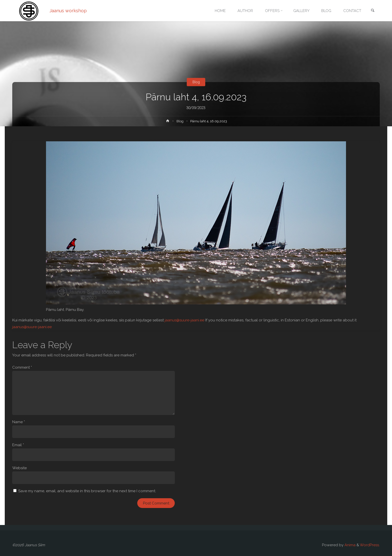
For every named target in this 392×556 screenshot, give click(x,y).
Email (18, 445)
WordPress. (370, 545)
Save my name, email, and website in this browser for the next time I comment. (87, 491)
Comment (22, 367)
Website (19, 468)
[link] (372, 11)
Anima (349, 545)
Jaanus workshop (68, 11)
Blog (196, 82)
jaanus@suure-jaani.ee (184, 320)
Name (19, 422)
